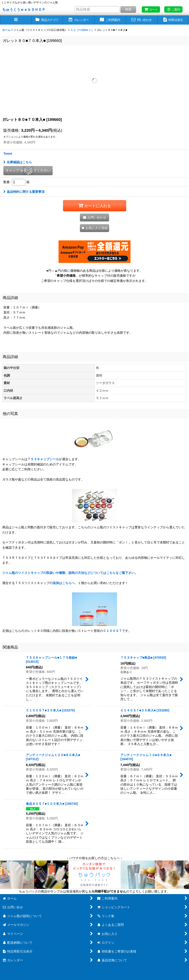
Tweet (8, 154)
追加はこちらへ (64, 583)
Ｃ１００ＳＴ (112, 631)
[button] (16, 20)
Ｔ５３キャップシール (43, 459)
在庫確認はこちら (18, 162)
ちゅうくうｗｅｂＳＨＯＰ (24, 9)
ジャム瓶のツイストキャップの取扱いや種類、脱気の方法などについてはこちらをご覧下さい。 (70, 573)
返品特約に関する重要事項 (24, 192)
